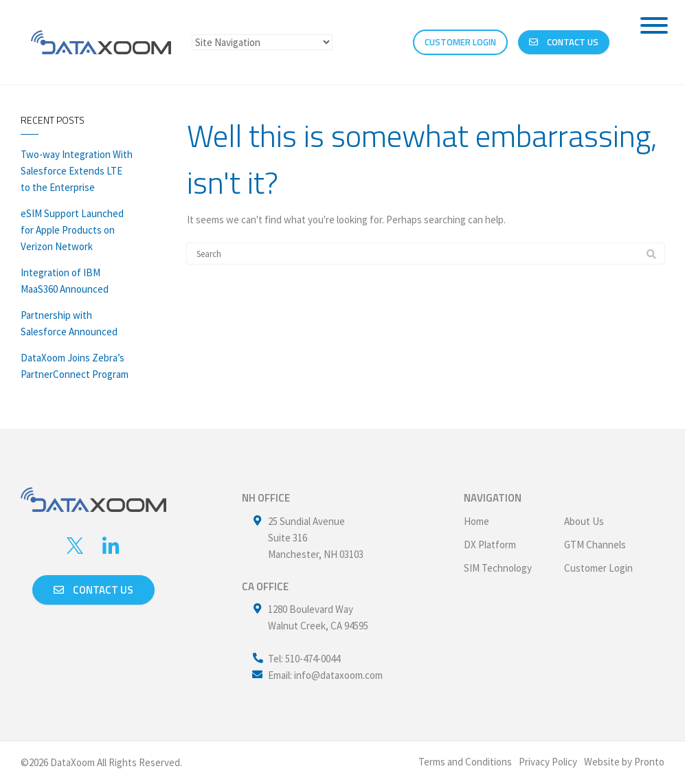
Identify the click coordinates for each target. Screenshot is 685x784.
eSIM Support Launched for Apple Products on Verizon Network (72, 230)
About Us (584, 521)
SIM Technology (498, 568)
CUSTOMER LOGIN (460, 42)
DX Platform (490, 545)
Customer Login (598, 568)
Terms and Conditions (465, 762)
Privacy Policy (548, 762)
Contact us (93, 590)
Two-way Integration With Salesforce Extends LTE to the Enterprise (77, 171)
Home (476, 521)
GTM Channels (595, 545)
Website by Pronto (624, 762)
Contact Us (564, 42)
